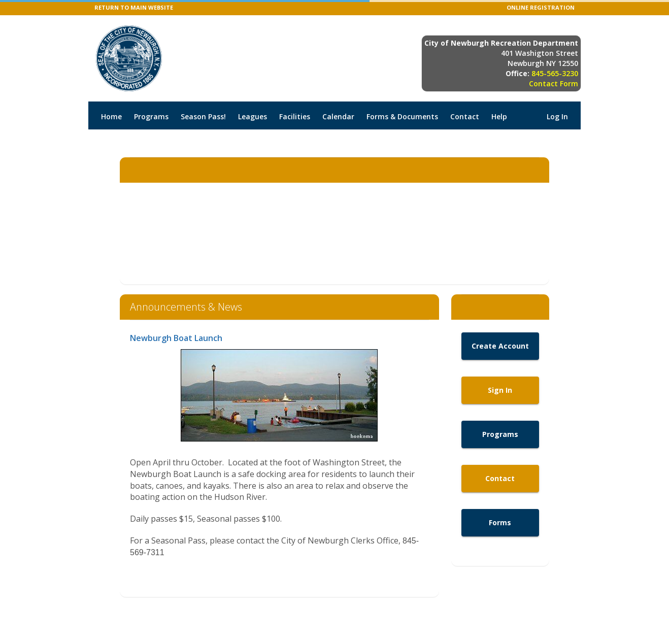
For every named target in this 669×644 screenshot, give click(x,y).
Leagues (253, 116)
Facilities (295, 116)
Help (499, 116)
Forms (500, 522)
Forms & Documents (402, 116)
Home (111, 116)
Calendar (338, 116)
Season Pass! (203, 116)
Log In (557, 116)
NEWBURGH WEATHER (334, 233)
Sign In (500, 390)
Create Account (500, 346)
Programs (151, 116)
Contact (465, 116)
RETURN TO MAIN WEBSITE (134, 7)
